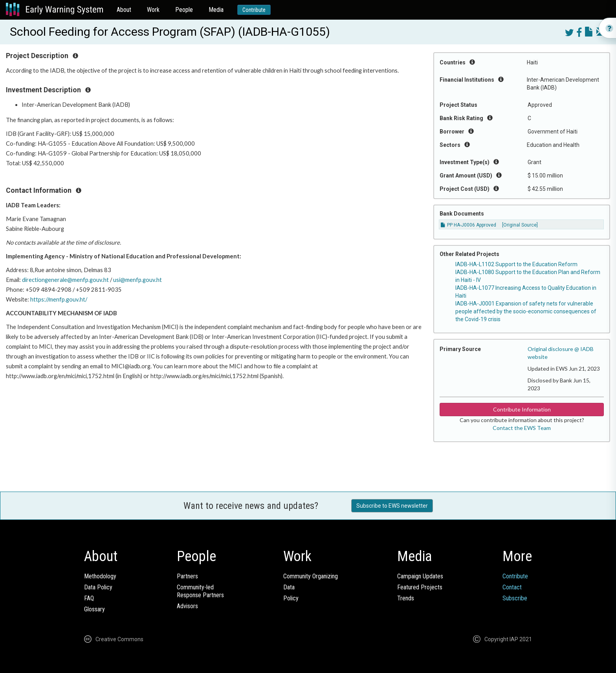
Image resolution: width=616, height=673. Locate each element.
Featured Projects (420, 587)
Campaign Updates (420, 576)
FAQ (89, 598)
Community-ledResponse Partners (200, 591)
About (124, 10)
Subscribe (515, 598)
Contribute (254, 10)
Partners (187, 576)
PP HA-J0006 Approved (468, 225)
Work (153, 10)
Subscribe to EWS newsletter (392, 506)
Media (216, 10)
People (184, 10)
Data (289, 587)
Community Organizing (311, 576)
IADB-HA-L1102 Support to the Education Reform (516, 264)
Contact (512, 587)
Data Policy (98, 587)
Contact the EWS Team (522, 428)
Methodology (100, 576)
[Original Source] (520, 225)
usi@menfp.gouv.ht (137, 280)
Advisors (187, 606)
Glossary (94, 609)
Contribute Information (522, 409)
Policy (291, 598)
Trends (406, 598)
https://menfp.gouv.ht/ (59, 299)
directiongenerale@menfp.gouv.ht (65, 280)
